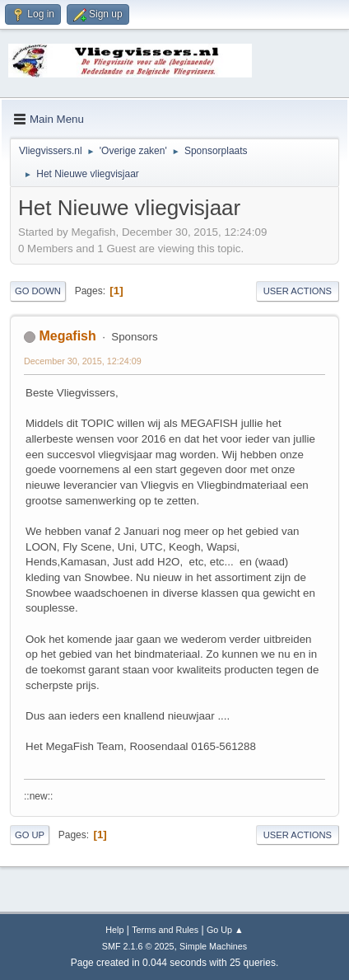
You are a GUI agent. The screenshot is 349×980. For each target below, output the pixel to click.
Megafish (67, 336)
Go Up (30, 835)
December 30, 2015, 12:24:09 (83, 361)
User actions (298, 291)
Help (114, 930)
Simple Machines (213, 946)
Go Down (38, 291)
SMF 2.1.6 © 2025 (138, 946)
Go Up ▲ (225, 930)
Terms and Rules (165, 930)
